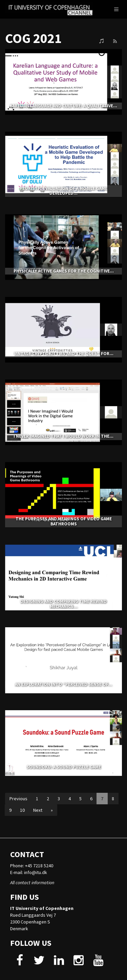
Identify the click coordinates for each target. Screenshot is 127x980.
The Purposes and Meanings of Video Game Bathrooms (64, 521)
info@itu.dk (36, 872)
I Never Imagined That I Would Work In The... (63, 436)
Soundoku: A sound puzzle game (64, 767)
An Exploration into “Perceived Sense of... (63, 684)
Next (38, 810)
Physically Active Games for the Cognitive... (64, 271)
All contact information (32, 883)
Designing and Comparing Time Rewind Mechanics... (63, 604)
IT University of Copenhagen (42, 908)
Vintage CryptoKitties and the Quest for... (64, 354)
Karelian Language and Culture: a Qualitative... (63, 106)
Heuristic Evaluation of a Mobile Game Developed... (63, 191)
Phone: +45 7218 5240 (32, 866)
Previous (18, 799)
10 (22, 810)
